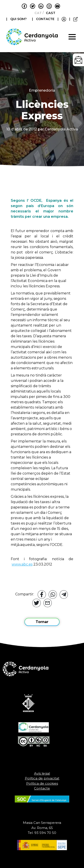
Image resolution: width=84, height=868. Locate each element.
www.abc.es (22, 564)
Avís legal (42, 773)
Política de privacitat (42, 778)
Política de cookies (42, 783)
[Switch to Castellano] (49, 13)
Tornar (42, 622)
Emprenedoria (42, 90)
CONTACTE (45, 19)
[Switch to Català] (37, 13)
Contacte (42, 788)
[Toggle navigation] (72, 37)
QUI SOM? (18, 19)
